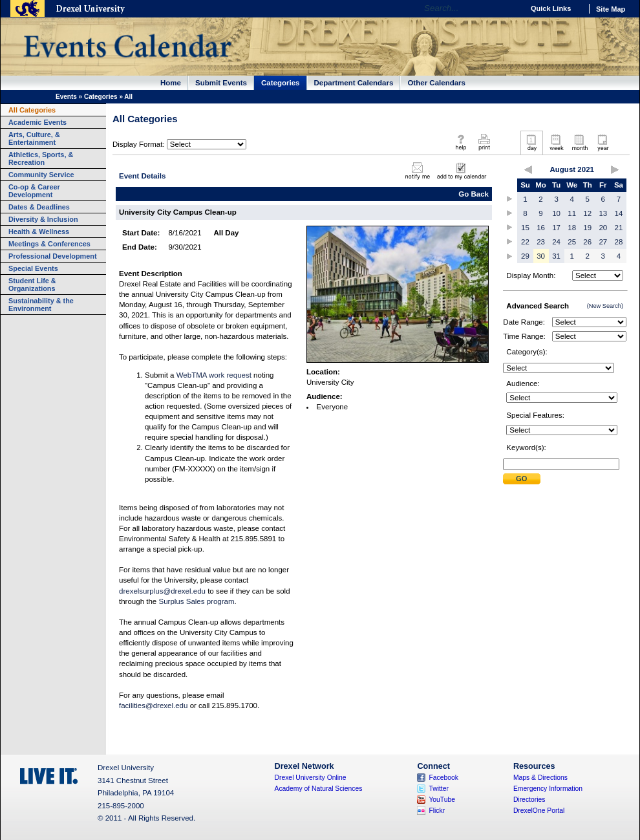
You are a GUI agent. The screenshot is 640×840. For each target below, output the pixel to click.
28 (619, 242)
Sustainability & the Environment (41, 305)
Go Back (474, 194)
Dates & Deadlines (39, 207)
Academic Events (37, 122)
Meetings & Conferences (49, 244)
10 (556, 213)
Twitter (439, 789)
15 (525, 228)
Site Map (611, 9)
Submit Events (221, 83)
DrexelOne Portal (539, 811)
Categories (281, 83)
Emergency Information (548, 789)
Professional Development (53, 256)
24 (556, 242)
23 (541, 242)
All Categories (32, 110)
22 (525, 242)
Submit (522, 479)
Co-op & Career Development (34, 191)
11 (572, 213)
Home (171, 83)
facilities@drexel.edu (153, 705)
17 (556, 228)
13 (603, 213)
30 (541, 256)
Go (510, 8)
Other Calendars (436, 83)
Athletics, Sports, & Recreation (41, 158)
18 (572, 228)
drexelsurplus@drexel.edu (162, 591)
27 (603, 242)
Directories (529, 800)
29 (525, 256)
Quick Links (551, 8)
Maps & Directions (540, 778)
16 (541, 228)
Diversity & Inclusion (43, 219)
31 (556, 256)
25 (572, 242)
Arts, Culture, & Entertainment (34, 138)
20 (603, 228)
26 (587, 242)
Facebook (443, 778)
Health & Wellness (39, 232)
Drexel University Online (311, 778)
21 (619, 228)
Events (66, 97)
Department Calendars (354, 83)
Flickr (437, 811)
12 (587, 213)
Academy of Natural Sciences (319, 789)
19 (587, 228)
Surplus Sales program (196, 601)
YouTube (442, 800)
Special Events (33, 268)
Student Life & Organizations (32, 285)
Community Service (41, 175)
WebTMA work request (214, 375)
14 (619, 213)
